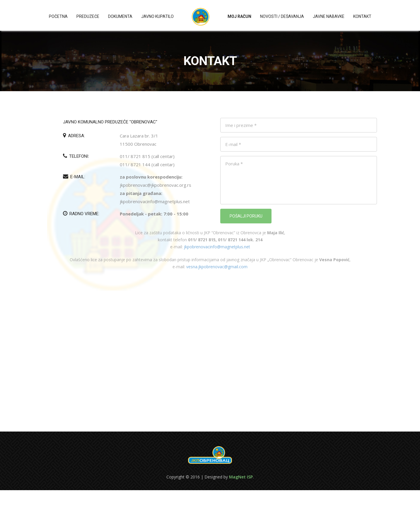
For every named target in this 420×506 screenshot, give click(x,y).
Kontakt (362, 16)
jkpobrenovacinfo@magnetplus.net (217, 247)
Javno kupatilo (157, 16)
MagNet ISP (241, 477)
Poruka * (299, 180)
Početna (58, 16)
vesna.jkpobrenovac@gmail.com (217, 267)
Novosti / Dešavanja (282, 16)
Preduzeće (88, 16)
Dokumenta (120, 16)
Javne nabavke (329, 16)
